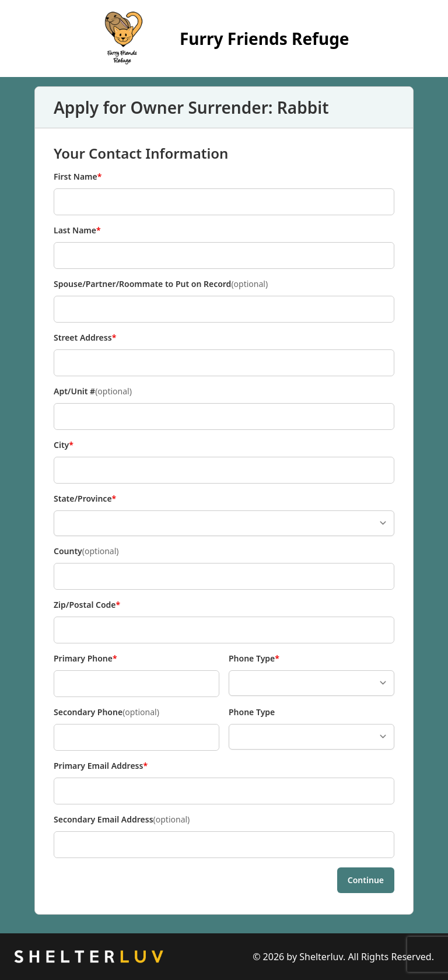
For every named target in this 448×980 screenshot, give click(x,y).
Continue (366, 880)
